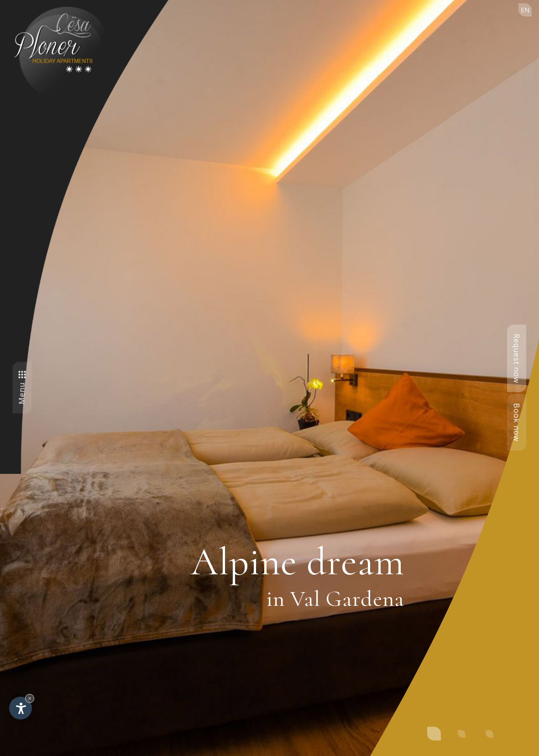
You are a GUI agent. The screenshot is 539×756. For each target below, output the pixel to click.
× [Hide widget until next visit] (30, 698)
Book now (517, 422)
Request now (517, 358)
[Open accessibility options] (21, 708)
